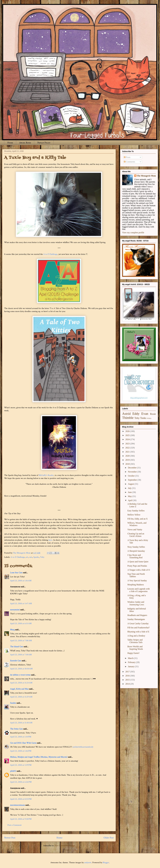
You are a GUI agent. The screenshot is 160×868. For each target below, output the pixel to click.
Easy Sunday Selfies (136, 511)
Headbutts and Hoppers (137, 615)
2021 (128, 452)
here (50, 540)
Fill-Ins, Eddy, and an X (138, 519)
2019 (128, 460)
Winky (149, 418)
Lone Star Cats (16, 573)
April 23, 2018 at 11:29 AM (21, 697)
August (131, 484)
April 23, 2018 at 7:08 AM (21, 641)
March (131, 658)
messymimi (15, 610)
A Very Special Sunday (137, 581)
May (130, 496)
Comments (129, 162)
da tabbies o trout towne (20, 675)
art (27, 557)
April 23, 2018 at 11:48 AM (21, 723)
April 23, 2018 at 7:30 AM (21, 655)
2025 (128, 435)
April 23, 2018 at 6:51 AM (21, 624)
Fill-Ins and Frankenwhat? (139, 628)
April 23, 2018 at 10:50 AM (21, 669)
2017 (128, 672)
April (130, 500)
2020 (128, 456)
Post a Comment (15, 825)
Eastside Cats (16, 661)
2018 (128, 464)
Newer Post (10, 838)
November (133, 472)
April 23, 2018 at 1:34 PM (21, 737)
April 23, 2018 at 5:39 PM (21, 765)
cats (31, 557)
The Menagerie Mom (146, 176)
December (133, 468)
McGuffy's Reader (46, 475)
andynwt (88, 863)
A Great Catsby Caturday (138, 624)
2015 (128, 680)
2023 (128, 444)
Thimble (128, 418)
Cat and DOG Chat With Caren (23, 743)
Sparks (36, 557)
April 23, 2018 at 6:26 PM (21, 782)
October (132, 476)
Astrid (126, 414)
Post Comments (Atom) (65, 846)
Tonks (143, 418)
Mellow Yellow (134, 515)
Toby (42, 557)
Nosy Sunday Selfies (136, 547)
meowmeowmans (17, 805)
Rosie (153, 414)
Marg (12, 630)
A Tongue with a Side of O (139, 570)
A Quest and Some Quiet (138, 562)
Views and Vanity (135, 530)
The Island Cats (17, 647)
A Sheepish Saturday (136, 551)
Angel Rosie (25, 143)
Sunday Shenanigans (136, 619)
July (130, 488)
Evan (145, 414)
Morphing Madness (136, 585)
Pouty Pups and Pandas (137, 566)
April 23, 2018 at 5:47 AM (21, 604)
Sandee (13, 703)
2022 (128, 448)
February (132, 662)
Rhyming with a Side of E (138, 632)
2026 (128, 431)
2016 (128, 676)
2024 (128, 439)
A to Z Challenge (50, 254)
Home (10, 143)
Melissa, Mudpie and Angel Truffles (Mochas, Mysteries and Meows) (39, 757)
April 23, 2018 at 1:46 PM (21, 751)
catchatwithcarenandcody (83, 747)
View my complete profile (133, 233)
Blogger (106, 863)
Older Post (109, 838)
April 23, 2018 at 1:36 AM (21, 581)
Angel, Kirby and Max (19, 689)
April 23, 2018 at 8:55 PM (21, 799)
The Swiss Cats (16, 729)
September (133, 480)
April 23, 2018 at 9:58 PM (21, 819)
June (130, 492)
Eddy (136, 414)
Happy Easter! (133, 653)
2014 (128, 684)
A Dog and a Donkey (136, 636)
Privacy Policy (44, 143)
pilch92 (13, 771)
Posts (127, 157)
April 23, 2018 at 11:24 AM (21, 683)
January (131, 666)
